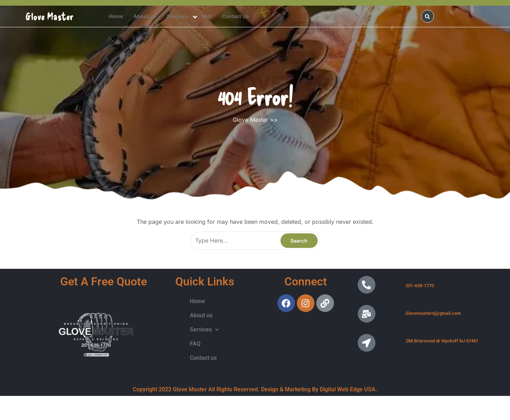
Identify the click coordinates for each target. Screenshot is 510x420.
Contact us (236, 16)
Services (177, 16)
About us (145, 16)
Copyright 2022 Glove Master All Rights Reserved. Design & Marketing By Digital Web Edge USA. (255, 389)
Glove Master (50, 16)
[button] (204, 330)
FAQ (207, 16)
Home (116, 16)
